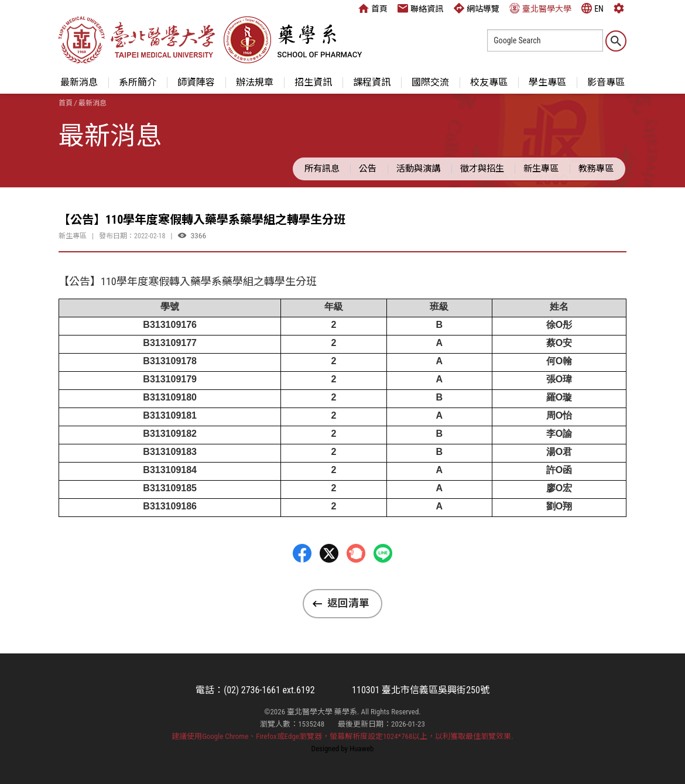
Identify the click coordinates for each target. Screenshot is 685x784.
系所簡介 (138, 82)
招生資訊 (313, 82)
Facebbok (302, 583)
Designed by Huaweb (343, 749)
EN (592, 8)
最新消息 (79, 82)
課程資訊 (372, 82)
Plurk (356, 583)
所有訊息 (322, 169)
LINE (383, 583)
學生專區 (547, 82)
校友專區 (489, 82)
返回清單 (348, 603)
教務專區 (596, 169)
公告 (368, 169)
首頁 (373, 8)
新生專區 (541, 169)
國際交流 (430, 82)
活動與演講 (418, 169)
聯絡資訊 (420, 8)
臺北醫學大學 (540, 8)
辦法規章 (255, 82)
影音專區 (606, 82)
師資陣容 (196, 82)
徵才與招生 (482, 169)
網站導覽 (477, 8)
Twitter (329, 583)
